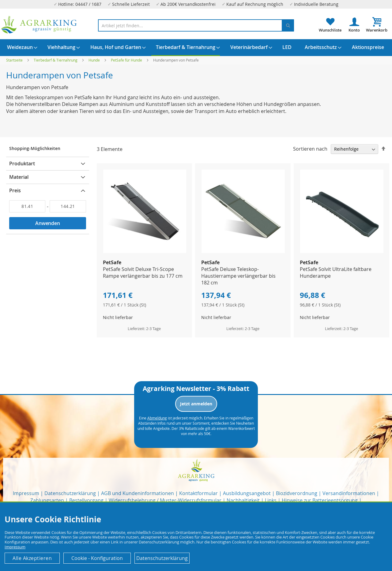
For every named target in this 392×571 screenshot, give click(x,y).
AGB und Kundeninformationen (138, 493)
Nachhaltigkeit (243, 500)
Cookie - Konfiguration (97, 558)
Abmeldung (157, 418)
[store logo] (39, 25)
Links (271, 500)
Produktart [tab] (22, 163)
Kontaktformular (198, 493)
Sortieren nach (310, 149)
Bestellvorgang (86, 500)
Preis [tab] (15, 190)
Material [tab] (19, 177)
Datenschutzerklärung (70, 493)
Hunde (95, 60)
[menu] (196, 48)
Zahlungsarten (47, 500)
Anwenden (47, 223)
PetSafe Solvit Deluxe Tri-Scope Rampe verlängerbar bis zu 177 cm (143, 272)
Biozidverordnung (297, 493)
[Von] (27, 206)
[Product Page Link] (145, 251)
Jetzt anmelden (196, 404)
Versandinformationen (349, 493)
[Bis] (68, 206)
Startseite (15, 60)
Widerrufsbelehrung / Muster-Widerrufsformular (165, 500)
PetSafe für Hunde (127, 60)
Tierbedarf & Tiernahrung (56, 60)
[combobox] (196, 25)
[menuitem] (20, 47)
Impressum (26, 493)
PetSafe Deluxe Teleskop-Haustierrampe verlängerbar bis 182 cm (238, 276)
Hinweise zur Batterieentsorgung (320, 500)
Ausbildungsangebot (247, 493)
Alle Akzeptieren (32, 558)
